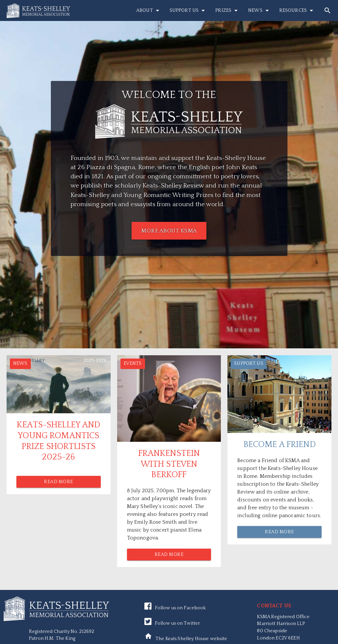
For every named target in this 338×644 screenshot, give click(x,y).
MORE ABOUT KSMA (169, 231)
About (149, 10)
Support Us (188, 10)
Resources (297, 10)
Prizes (228, 10)
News (260, 10)
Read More (59, 482)
